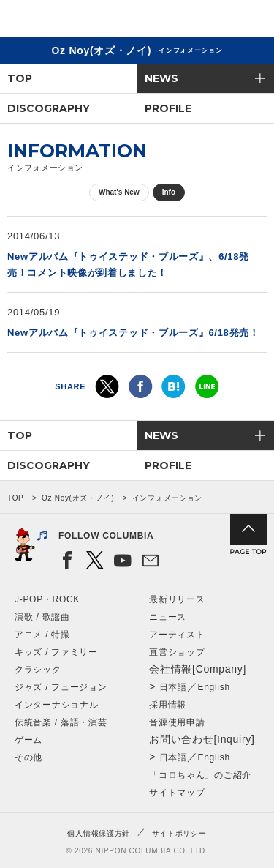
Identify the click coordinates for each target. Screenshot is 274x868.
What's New (119, 192)
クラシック (38, 670)
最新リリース (177, 599)
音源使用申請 (177, 722)
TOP (20, 78)
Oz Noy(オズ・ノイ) (78, 498)
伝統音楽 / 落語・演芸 (61, 722)
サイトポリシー (179, 833)
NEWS (161, 78)
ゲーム (28, 740)
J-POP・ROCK (47, 599)
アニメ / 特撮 (42, 635)
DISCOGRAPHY (49, 108)
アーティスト (177, 635)
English (214, 687)
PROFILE (168, 108)
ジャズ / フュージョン (61, 687)
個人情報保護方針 (99, 833)
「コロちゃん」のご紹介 (200, 775)
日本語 (173, 687)
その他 (28, 757)
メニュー (251, 21)
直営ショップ (177, 652)
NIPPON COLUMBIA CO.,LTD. (80, 19)
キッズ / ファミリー (56, 652)
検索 (212, 21)
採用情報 (168, 705)
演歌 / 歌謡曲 (42, 617)
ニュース (168, 617)
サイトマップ (177, 793)
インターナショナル (56, 705)
